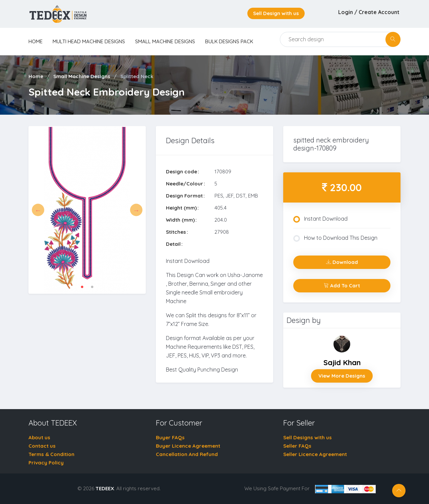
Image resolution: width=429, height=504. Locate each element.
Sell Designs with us (308, 437)
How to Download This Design (335, 238)
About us (39, 437)
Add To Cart (342, 286)
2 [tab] (92, 287)
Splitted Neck (137, 76)
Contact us (42, 446)
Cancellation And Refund (187, 454)
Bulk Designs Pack (229, 41)
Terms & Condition (51, 454)
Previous (38, 210)
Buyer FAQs (170, 437)
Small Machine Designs (165, 41)
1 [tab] (82, 287)
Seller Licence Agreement (315, 454)
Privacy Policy (46, 463)
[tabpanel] (87, 210)
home (36, 41)
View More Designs (342, 376)
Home (36, 76)
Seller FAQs (297, 446)
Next (136, 210)
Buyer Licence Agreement (188, 446)
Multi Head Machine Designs (89, 41)
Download (342, 262)
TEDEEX (105, 488)
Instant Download (320, 219)
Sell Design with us (276, 13)
